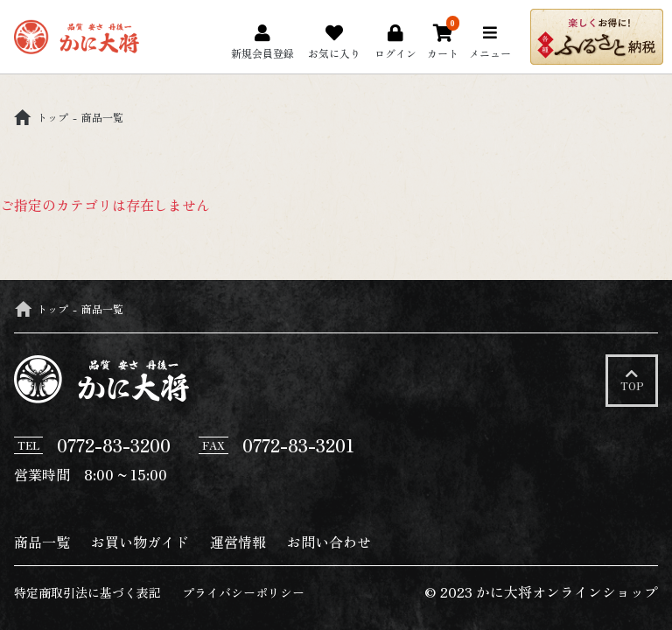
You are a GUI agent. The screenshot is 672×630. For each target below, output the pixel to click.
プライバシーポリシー (243, 593)
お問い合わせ (329, 542)
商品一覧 (42, 542)
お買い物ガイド (140, 542)
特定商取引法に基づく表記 (87, 593)
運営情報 (238, 542)
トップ (41, 117)
